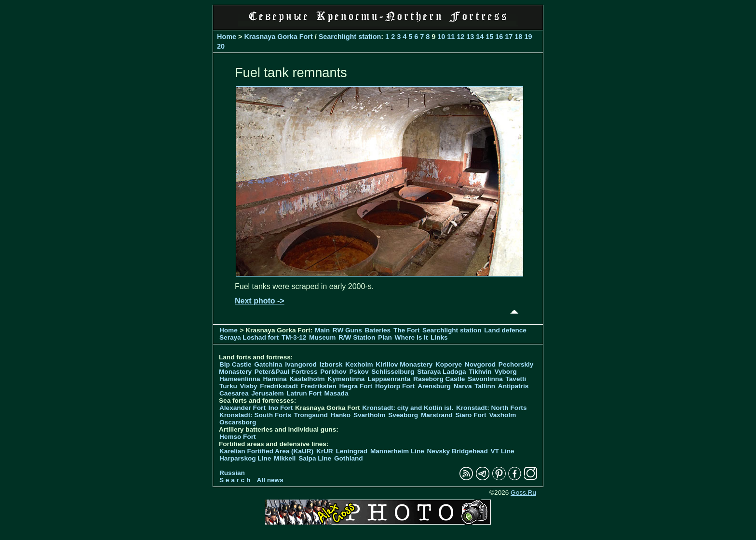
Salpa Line (315, 458)
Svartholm (369, 415)
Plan (385, 337)
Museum (322, 337)
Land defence (505, 330)
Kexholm (359, 364)
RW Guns (347, 330)
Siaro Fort (471, 415)
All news (270, 480)
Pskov (359, 372)
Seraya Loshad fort (249, 337)
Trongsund (311, 415)
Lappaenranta (389, 379)
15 (489, 37)
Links (439, 337)
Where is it (412, 337)
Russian (232, 473)
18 (518, 37)
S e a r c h (235, 480)
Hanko (341, 415)
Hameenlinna (240, 379)
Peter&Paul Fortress (286, 372)
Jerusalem (267, 393)
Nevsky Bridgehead (458, 451)
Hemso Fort (238, 437)
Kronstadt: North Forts (492, 408)
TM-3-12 (294, 337)
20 (221, 46)
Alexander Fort (243, 408)
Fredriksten (319, 386)
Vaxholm (502, 415)
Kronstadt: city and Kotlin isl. (408, 408)
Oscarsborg (238, 422)
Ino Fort (281, 408)
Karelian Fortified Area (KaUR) (266, 451)
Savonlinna (485, 379)
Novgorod (480, 364)
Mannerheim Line (397, 451)
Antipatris (513, 386)
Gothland (349, 458)
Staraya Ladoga (441, 372)
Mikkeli (285, 458)
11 (451, 37)
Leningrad (351, 451)
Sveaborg (403, 415)
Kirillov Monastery (404, 364)
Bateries (378, 330)
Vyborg (505, 372)
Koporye (449, 364)
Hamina (275, 379)
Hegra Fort (356, 386)
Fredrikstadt (279, 386)
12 (460, 37)
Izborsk (331, 364)
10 (441, 37)
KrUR (325, 451)
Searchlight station (350, 37)
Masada (337, 393)
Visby (249, 386)
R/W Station (357, 337)
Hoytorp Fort (395, 386)
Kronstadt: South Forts (255, 415)
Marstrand (437, 415)
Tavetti (516, 379)
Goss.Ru (523, 493)
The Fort (406, 330)
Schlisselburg (393, 372)
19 (528, 37)
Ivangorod (301, 364)
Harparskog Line (245, 458)
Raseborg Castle (439, 379)
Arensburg (434, 386)
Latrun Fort (304, 393)
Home (227, 37)
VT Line (503, 451)
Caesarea (234, 393)
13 (470, 37)
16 (499, 37)
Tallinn (485, 386)
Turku (228, 386)
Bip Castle (235, 364)
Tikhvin (480, 372)
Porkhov (333, 372)
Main (322, 330)
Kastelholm (307, 379)
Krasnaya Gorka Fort (278, 37)
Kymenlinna (346, 379)
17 (509, 37)
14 (480, 37)
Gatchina (268, 364)
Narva (463, 386)
